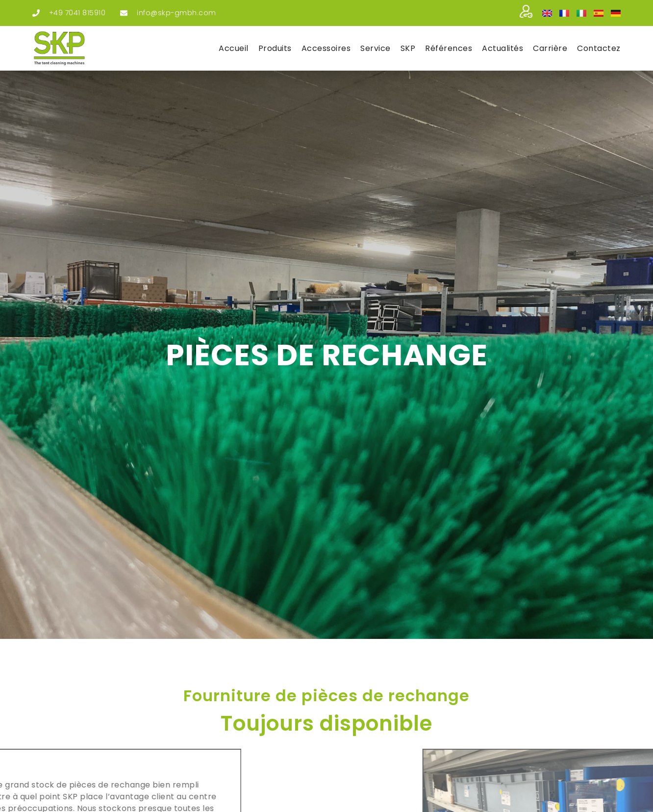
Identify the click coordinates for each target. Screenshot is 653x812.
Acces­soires (326, 48)
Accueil (234, 48)
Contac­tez (599, 48)
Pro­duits (275, 48)
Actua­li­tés (502, 48)
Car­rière (550, 48)
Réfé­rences (449, 48)
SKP (408, 48)
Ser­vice (376, 48)
